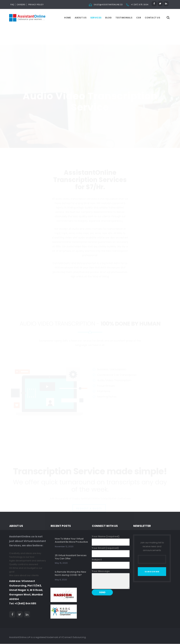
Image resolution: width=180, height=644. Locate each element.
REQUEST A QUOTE (89, 498)
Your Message (111, 579)
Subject (111, 563)
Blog (108, 18)
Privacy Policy (36, 5)
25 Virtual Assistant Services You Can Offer (71, 557)
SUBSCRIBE (152, 572)
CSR (139, 18)
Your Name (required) (111, 540)
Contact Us (152, 18)
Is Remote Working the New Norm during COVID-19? (70, 574)
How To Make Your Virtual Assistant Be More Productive (71, 540)
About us (81, 18)
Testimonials (124, 18)
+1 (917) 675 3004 (140, 5)
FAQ (12, 5)
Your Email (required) (111, 552)
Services (96, 18)
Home (67, 18)
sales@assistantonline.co (108, 5)
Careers (21, 5)
